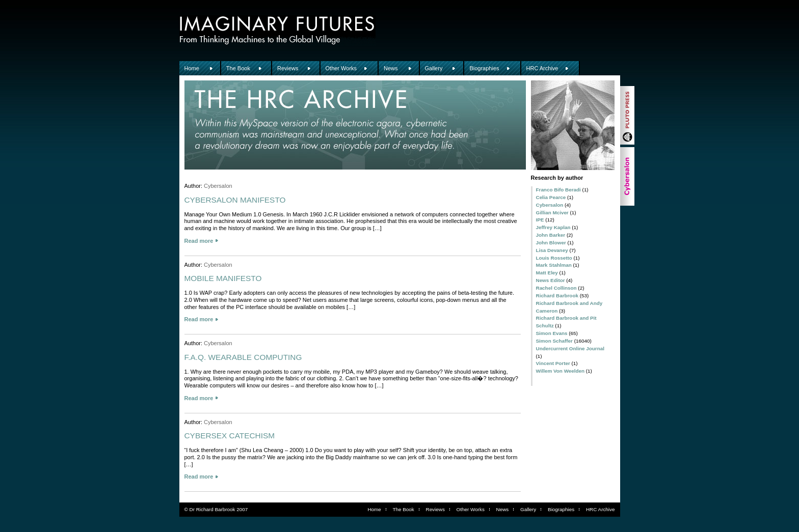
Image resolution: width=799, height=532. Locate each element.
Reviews (288, 68)
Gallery (434, 68)
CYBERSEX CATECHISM (230, 436)
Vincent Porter (553, 363)
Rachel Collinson (556, 288)
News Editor (551, 280)
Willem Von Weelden (561, 371)
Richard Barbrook (557, 296)
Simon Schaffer (554, 341)
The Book (238, 68)
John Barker (551, 235)
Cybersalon (550, 205)
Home (192, 68)
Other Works (341, 68)
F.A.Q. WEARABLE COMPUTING (243, 357)
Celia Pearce (551, 197)
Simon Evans (552, 333)
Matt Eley (547, 273)
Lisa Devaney (552, 250)
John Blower (551, 243)
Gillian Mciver (552, 213)
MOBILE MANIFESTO (223, 278)
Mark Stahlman (554, 265)
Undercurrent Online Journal (570, 348)
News (391, 68)
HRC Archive (542, 68)
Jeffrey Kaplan (553, 227)
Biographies (484, 68)
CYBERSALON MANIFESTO (235, 200)
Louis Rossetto (554, 258)
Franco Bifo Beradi (558, 190)
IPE (540, 220)
